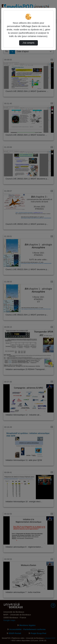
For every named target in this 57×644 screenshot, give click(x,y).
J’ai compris (28, 43)
